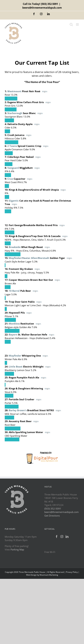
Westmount (14, 91)
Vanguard (13, 168)
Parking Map (17, 549)
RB (43, 92)
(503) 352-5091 (49, 4)
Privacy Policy (72, 572)
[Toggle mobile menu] (78, 24)
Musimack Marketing (49, 575)
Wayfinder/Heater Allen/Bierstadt (29, 258)
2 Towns (12, 146)
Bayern (13, 334)
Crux (10, 179)
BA (46, 92)
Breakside (15, 247)
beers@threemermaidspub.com (42, 8)
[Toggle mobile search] (71, 24)
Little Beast (16, 367)
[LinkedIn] (67, 537)
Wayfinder (15, 356)
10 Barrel (14, 291)
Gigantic (14, 201)
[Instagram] (62, 537)
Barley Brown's (18, 410)
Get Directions (52, 516)
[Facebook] (57, 537)
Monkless (14, 324)
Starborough (15, 113)
